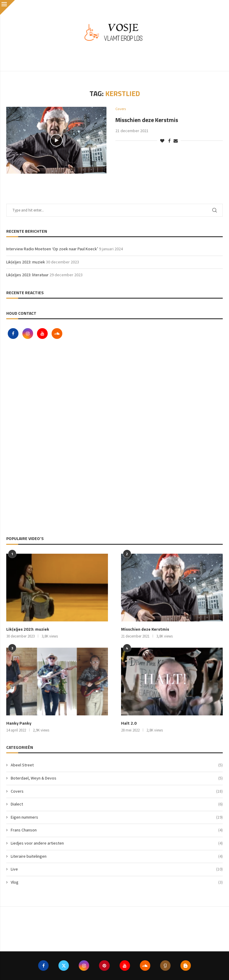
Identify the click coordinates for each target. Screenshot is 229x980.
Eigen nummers (117, 817)
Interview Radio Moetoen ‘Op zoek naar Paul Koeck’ (52, 249)
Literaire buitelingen (117, 856)
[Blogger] (187, 965)
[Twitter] (63, 965)
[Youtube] (43, 334)
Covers (117, 791)
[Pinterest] (104, 965)
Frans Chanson (117, 830)
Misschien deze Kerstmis (147, 120)
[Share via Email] (176, 141)
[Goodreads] (166, 965)
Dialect (117, 804)
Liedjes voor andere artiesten (117, 843)
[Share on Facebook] (169, 141)
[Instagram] (28, 334)
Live (117, 869)
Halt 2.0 (129, 723)
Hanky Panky (18, 723)
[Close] (7, 7)
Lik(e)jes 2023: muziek (26, 262)
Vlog (117, 882)
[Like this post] (162, 141)
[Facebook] (14, 334)
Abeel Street (117, 765)
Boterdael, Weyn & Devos (117, 778)
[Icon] (56, 140)
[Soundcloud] (57, 334)
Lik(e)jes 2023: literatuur (27, 275)
